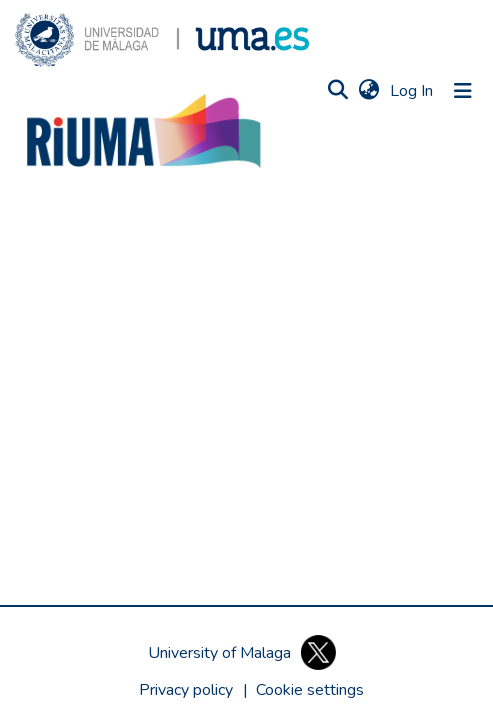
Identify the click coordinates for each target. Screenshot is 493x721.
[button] (162, 40)
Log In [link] (412, 91)
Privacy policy (186, 690)
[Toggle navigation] (463, 91)
